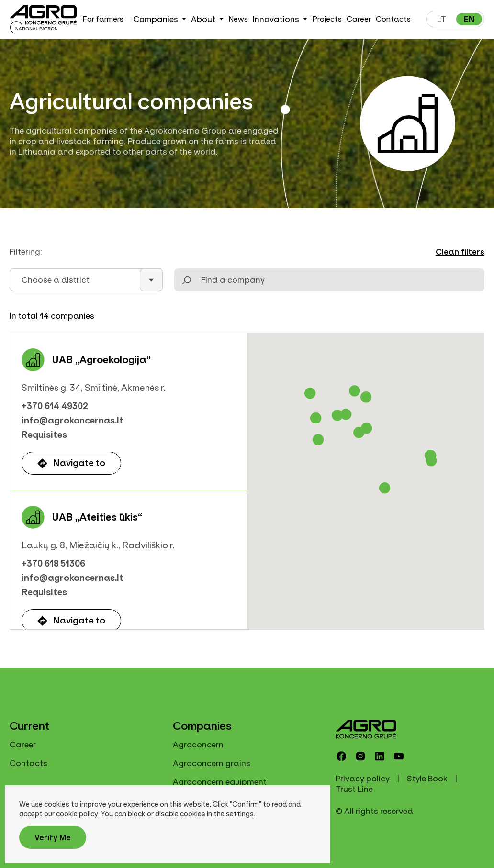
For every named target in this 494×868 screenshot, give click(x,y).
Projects (327, 19)
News (238, 19)
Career (359, 19)
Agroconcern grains (212, 763)
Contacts (393, 19)
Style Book (427, 779)
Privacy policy (363, 779)
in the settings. (231, 814)
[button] (310, 393)
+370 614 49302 (55, 406)
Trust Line (354, 789)
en (469, 19)
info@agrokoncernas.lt (73, 421)
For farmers (103, 19)
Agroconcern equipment (220, 782)
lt (442, 19)
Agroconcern (198, 745)
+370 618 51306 (53, 564)
